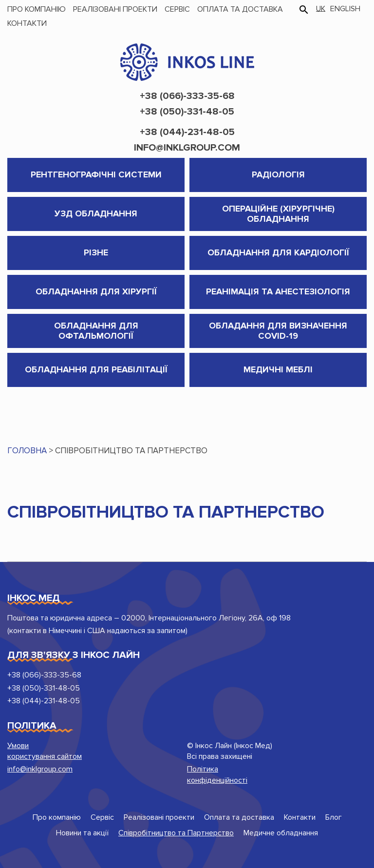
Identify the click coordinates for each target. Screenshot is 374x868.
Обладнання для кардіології (278, 252)
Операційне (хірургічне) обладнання (278, 214)
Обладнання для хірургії (96, 291)
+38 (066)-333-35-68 (187, 96)
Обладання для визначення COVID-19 (278, 331)
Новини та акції (82, 833)
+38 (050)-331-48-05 (187, 112)
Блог (334, 817)
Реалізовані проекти (115, 9)
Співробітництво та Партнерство (176, 833)
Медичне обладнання (281, 833)
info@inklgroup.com (187, 148)
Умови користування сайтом (45, 751)
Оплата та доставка (240, 9)
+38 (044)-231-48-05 (187, 132)
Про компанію (37, 9)
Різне (96, 252)
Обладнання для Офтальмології (96, 331)
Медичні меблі (278, 369)
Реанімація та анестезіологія (278, 291)
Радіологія (278, 174)
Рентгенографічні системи (96, 174)
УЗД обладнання (96, 213)
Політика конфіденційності (217, 774)
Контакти (27, 23)
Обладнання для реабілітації (96, 369)
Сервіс (177, 9)
